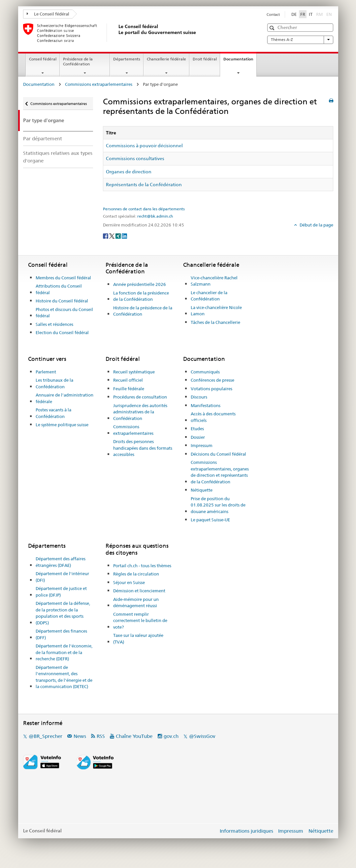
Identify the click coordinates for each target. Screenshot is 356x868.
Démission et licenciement (139, 591)
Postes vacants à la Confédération (53, 413)
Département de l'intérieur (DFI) (62, 577)
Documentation (240, 61)
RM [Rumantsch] (319, 14)
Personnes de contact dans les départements (144, 209)
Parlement (46, 372)
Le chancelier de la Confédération (209, 296)
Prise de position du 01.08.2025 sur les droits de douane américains (218, 505)
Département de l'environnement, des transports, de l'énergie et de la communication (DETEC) (64, 677)
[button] (273, 28)
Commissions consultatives (135, 158)
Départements (127, 59)
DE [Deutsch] (294, 14)
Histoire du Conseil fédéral (62, 301)
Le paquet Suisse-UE (210, 520)
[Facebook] (106, 236)
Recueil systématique (134, 372)
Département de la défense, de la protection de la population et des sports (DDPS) (63, 613)
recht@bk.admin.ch (155, 216)
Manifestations (206, 405)
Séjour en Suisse (129, 582)
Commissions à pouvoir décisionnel (144, 146)
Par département (43, 139)
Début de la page (316, 225)
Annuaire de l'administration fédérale (65, 398)
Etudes (197, 429)
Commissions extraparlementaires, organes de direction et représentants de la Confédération (220, 472)
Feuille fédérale (129, 389)
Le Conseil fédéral (48, 14)
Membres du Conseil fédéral (63, 278)
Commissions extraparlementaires (99, 84)
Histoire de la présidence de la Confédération (143, 311)
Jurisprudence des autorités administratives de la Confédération (140, 412)
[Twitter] (112, 236)
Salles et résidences (54, 324)
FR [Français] (303, 14)
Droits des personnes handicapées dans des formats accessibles (143, 448)
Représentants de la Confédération (144, 185)
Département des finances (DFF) (61, 634)
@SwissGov (202, 736)
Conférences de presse (212, 380)
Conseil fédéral (43, 59)
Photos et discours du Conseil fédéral (64, 313)
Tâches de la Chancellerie (215, 322)
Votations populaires (211, 389)
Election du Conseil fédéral (62, 332)
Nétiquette (202, 490)
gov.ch (171, 736)
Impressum (202, 445)
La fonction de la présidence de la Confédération (141, 296)
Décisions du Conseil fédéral (218, 454)
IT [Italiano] (311, 14)
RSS (101, 736)
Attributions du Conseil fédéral (59, 289)
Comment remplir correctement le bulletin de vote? (140, 621)
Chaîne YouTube (134, 736)
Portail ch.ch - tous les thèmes (142, 566)
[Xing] (119, 236)
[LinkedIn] (124, 236)
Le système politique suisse (62, 425)
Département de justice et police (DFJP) (61, 592)
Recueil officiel (128, 380)
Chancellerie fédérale (166, 59)
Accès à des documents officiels (213, 417)
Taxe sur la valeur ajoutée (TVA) (138, 639)
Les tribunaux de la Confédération (54, 383)
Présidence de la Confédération (78, 61)
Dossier (198, 437)
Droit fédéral (205, 59)
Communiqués (205, 372)
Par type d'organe (44, 120)
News (80, 736)
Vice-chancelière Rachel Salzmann (214, 281)
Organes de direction (129, 172)
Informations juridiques (246, 831)
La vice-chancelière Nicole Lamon (216, 311)
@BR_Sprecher (46, 736)
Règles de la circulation (136, 574)
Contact (273, 15)
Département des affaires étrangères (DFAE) (61, 562)
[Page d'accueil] (117, 33)
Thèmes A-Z (300, 40)
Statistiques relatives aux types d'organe (58, 157)
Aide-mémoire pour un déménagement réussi (136, 603)
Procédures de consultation (140, 397)
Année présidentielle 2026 (140, 284)
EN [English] (329, 14)
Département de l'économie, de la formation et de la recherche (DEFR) (64, 652)
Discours (199, 397)
